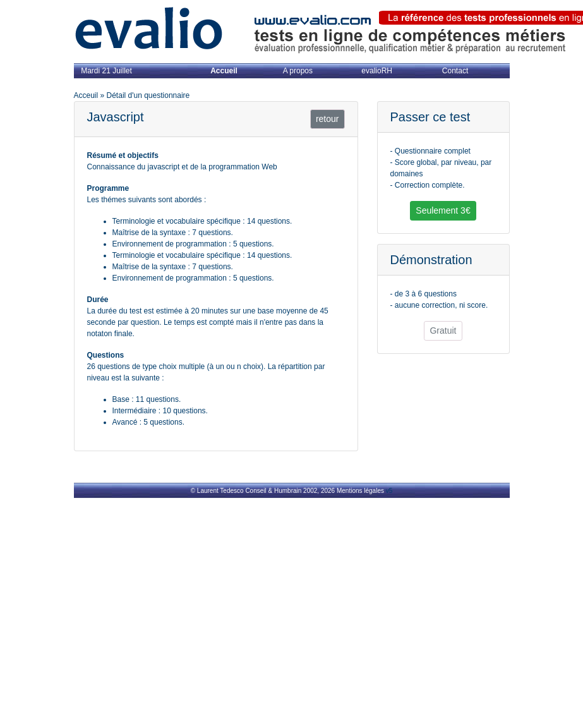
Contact (455, 71)
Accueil (224, 71)
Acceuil (86, 95)
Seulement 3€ (443, 210)
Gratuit (443, 331)
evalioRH (377, 71)
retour (328, 119)
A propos (298, 71)
